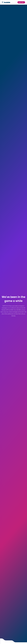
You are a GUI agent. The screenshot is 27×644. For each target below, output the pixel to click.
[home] (6, 2)
